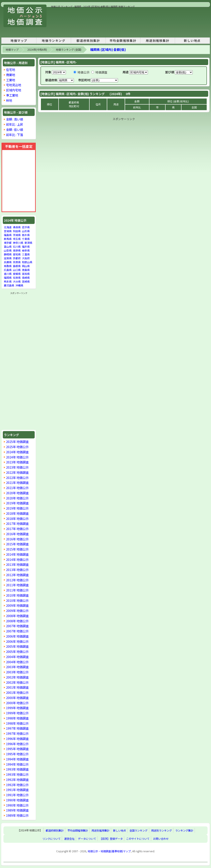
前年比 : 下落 (15, 135)
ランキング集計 (184, 830)
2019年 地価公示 (17, 508)
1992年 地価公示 (17, 785)
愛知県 (17, 254)
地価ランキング (54, 41)
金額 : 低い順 (15, 129)
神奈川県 (18, 243)
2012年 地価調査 (17, 575)
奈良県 (17, 262)
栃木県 (26, 235)
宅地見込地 (14, 85)
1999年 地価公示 (17, 713)
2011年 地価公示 (17, 590)
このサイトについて (138, 839)
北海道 (8, 227)
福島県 (8, 235)
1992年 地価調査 (17, 780)
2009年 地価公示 (17, 611)
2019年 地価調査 (17, 503)
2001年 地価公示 (17, 692)
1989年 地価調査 (17, 810)
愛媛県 (17, 274)
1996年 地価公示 (17, 744)
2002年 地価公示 (17, 682)
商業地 (11, 75)
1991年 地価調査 (17, 790)
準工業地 (12, 95)
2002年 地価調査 (17, 677)
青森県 (17, 227)
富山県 (8, 246)
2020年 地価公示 (17, 498)
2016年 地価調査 (17, 534)
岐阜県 (26, 250)
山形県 (26, 231)
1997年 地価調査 (17, 728)
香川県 (8, 274)
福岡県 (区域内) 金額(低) (108, 49)
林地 (9, 100)
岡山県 (26, 266)
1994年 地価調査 (17, 759)
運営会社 (69, 839)
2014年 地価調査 (17, 554)
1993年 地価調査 (17, 769)
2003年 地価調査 (17, 667)
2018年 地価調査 (17, 513)
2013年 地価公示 (17, 570)
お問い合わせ (161, 839)
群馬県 (8, 239)
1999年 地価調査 (17, 708)
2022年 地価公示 (17, 478)
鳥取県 (8, 266)
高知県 (26, 274)
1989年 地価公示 (17, 815)
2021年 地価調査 (17, 482)
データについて (87, 839)
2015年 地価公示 (17, 549)
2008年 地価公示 (17, 621)
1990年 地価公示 (17, 805)
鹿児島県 (9, 285)
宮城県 (8, 231)
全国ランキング (138, 830)
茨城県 (17, 235)
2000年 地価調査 (17, 698)
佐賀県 (17, 278)
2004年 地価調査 (17, 657)
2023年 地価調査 (17, 462)
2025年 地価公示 (17, 447)
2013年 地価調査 (17, 564)
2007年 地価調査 (17, 626)
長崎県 (26, 278)
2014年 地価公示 (17, 559)
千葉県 (26, 239)
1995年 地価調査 (17, 749)
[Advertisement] (66, 22)
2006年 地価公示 (17, 641)
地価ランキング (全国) (69, 50)
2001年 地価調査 (17, 687)
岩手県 (26, 227)
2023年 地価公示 (17, 467)
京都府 (17, 258)
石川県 (17, 246)
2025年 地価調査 (17, 442)
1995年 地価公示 (17, 754)
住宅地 (11, 70)
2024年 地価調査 (17, 452)
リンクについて (51, 839)
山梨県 (8, 250)
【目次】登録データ (111, 839)
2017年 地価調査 (17, 523)
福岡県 (8, 278)
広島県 (8, 270)
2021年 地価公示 (17, 488)
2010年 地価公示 (17, 600)
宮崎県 (26, 281)
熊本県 (8, 281)
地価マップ (19, 41)
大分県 (17, 281)
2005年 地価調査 (17, 646)
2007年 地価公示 (17, 631)
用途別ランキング (161, 830)
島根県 (17, 266)
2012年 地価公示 (17, 580)
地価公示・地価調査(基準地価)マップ (109, 851)
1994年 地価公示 (17, 764)
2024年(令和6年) (37, 50)
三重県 (26, 254)
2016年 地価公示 (17, 539)
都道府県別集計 (88, 41)
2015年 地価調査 (17, 544)
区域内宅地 (14, 90)
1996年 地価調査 (17, 739)
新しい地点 (192, 41)
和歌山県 (27, 262)
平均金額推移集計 (123, 41)
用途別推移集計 (157, 41)
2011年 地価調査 (17, 585)
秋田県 (17, 231)
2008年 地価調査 (17, 616)
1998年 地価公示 (17, 723)
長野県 (17, 250)
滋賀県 (8, 258)
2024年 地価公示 (17, 457)
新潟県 (28, 243)
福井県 (26, 246)
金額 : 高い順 (15, 119)
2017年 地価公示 (17, 529)
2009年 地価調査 (17, 605)
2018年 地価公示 (17, 518)
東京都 (8, 243)
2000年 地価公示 (17, 703)
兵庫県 (8, 262)
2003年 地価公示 (17, 672)
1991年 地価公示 (17, 795)
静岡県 (8, 254)
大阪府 (26, 258)
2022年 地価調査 (17, 472)
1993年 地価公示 (17, 774)
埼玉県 (17, 239)
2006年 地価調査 (17, 636)
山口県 (17, 270)
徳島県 (26, 270)
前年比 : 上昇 (15, 124)
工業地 (11, 80)
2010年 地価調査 (17, 595)
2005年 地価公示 (17, 651)
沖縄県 (19, 285)
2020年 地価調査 (17, 493)
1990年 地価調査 (17, 800)
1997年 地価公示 (17, 733)
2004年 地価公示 (17, 662)
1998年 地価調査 (17, 718)
